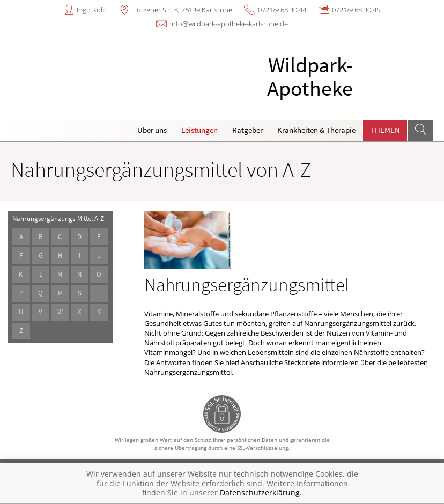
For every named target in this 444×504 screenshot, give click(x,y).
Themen (385, 130)
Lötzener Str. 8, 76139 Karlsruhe (183, 10)
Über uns (152, 130)
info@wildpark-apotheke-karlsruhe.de (229, 24)
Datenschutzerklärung (260, 492)
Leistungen (199, 130)
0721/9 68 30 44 (282, 10)
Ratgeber (247, 130)
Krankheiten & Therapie (316, 130)
